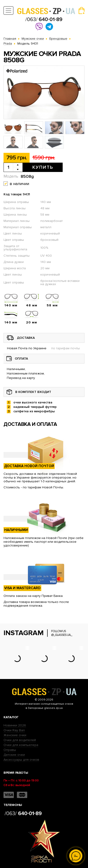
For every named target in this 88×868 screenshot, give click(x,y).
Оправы (10, 750)
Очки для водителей (20, 740)
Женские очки (15, 735)
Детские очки (14, 755)
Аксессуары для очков (21, 760)
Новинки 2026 (15, 725)
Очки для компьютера (21, 745)
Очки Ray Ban (14, 730)
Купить (43, 167)
